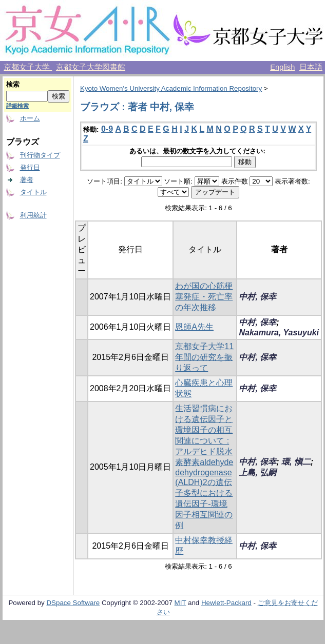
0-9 (107, 129)
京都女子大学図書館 (91, 67)
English (282, 67)
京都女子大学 (28, 67)
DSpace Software (73, 603)
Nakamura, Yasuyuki (279, 333)
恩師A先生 (194, 327)
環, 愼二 (296, 462)
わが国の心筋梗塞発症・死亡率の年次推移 (204, 297)
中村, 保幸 (257, 297)
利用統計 (33, 215)
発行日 (30, 167)
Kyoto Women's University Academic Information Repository (171, 88)
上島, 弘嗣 (257, 472)
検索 (13, 84)
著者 (27, 180)
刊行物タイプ (40, 155)
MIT (180, 603)
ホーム (30, 118)
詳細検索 (17, 106)
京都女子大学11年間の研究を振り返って (204, 357)
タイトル (33, 192)
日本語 (311, 67)
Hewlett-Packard (226, 603)
